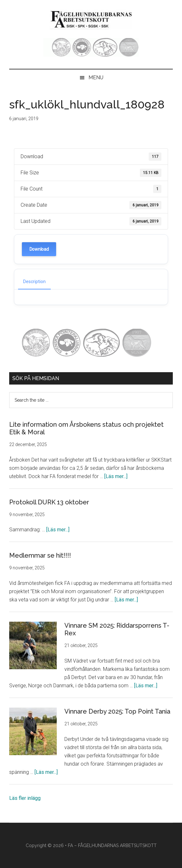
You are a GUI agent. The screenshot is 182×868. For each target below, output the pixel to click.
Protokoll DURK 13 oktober (49, 502)
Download (39, 249)
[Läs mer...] (116, 476)
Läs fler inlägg (25, 798)
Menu (96, 78)
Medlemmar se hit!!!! (40, 555)
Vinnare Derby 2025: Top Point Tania (117, 711)
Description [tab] (34, 282)
